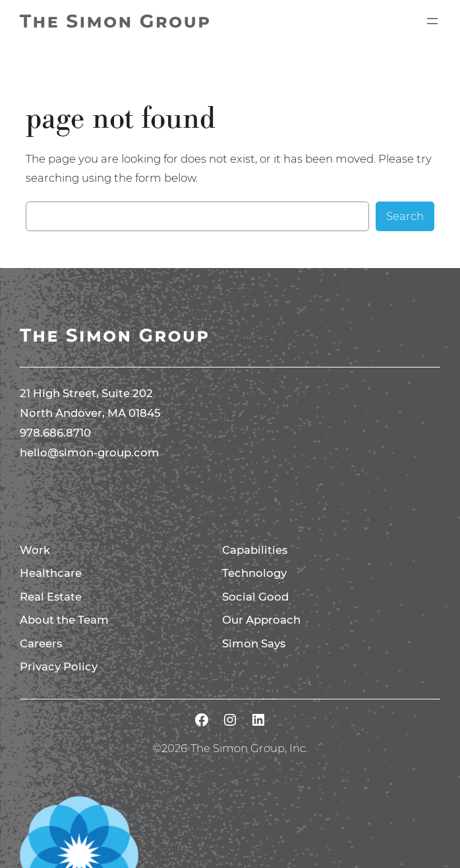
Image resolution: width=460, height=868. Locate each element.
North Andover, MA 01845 (90, 413)
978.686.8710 (55, 433)
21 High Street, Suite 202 (86, 393)
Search (405, 216)
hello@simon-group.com (90, 452)
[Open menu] (432, 21)
